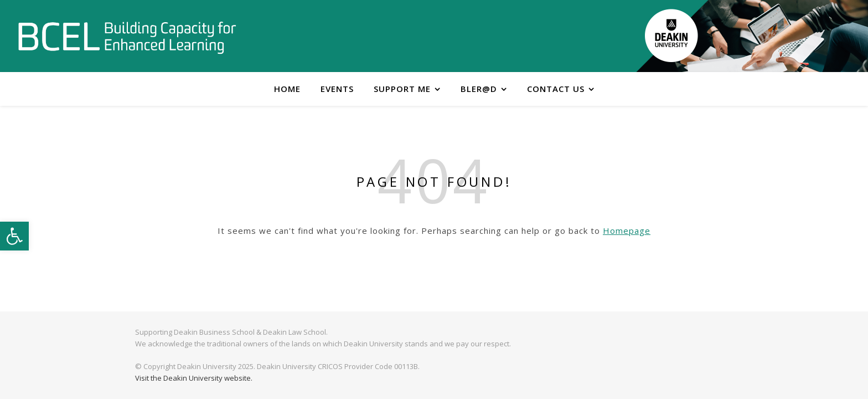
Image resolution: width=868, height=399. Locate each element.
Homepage (627, 231)
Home (287, 89)
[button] (14, 236)
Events (337, 89)
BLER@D (479, 89)
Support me (402, 89)
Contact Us (556, 89)
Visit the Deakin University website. (194, 378)
